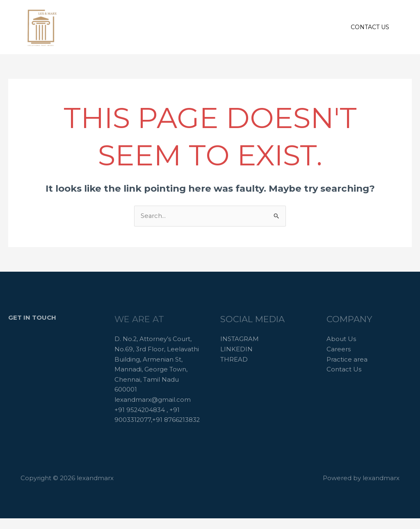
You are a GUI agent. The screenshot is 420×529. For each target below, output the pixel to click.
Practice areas (224, 27)
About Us (341, 339)
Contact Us (344, 370)
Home (148, 27)
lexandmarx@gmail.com (153, 400)
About (180, 27)
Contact (307, 27)
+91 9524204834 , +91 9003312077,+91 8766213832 (147, 420)
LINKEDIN (236, 349)
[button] (370, 27)
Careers (270, 27)
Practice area (347, 359)
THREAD (234, 359)
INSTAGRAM (240, 339)
